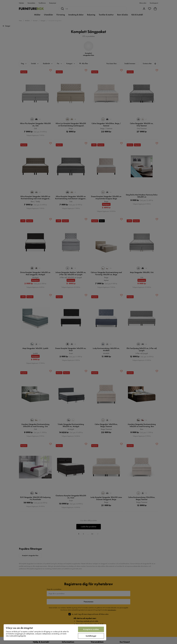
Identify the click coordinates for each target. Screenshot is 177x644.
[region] (55, 632)
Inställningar (91, 636)
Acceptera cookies (91, 629)
